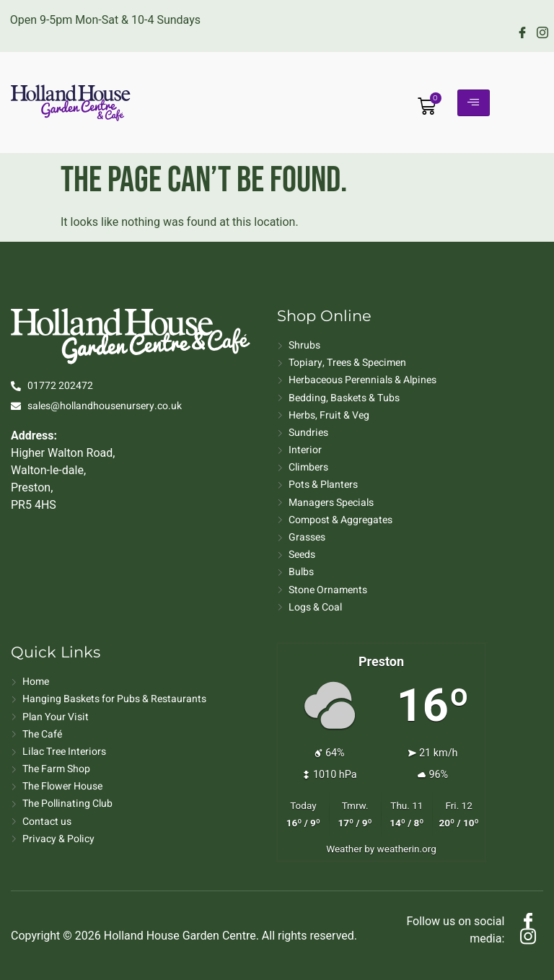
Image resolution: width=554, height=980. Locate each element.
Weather (344, 849)
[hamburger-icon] (474, 103)
